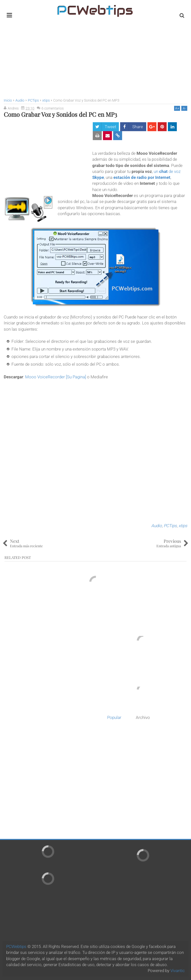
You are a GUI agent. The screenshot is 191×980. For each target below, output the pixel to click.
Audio (157, 526)
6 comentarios (53, 108)
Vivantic (178, 971)
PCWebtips (16, 946)
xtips (183, 526)
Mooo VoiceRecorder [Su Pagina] (56, 377)
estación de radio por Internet (142, 177)
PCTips (170, 526)
